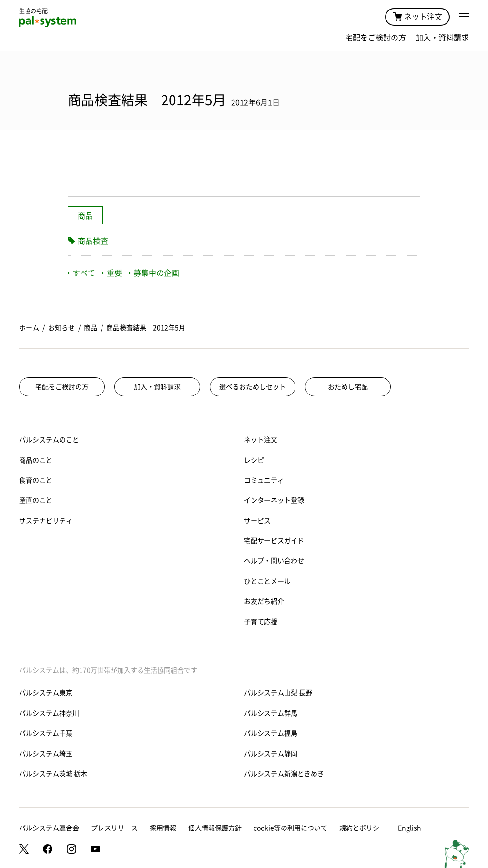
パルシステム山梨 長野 (278, 693)
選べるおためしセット (253, 387)
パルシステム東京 (46, 693)
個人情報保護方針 (215, 828)
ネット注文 (417, 17)
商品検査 (93, 241)
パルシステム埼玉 (46, 754)
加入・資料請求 (442, 38)
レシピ (254, 460)
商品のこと (36, 460)
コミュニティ (264, 480)
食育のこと (36, 480)
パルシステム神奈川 (49, 713)
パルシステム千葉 (46, 733)
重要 (112, 273)
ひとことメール (267, 581)
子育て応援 (261, 622)
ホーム (29, 328)
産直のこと (36, 500)
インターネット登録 (274, 500)
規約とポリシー (363, 828)
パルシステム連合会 (49, 828)
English (410, 828)
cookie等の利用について (290, 828)
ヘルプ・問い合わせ (274, 561)
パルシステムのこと (49, 440)
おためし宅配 (348, 387)
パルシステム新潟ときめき (284, 774)
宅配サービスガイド (274, 541)
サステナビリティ (46, 521)
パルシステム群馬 (271, 713)
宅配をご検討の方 (376, 38)
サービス (257, 521)
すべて (81, 273)
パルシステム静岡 (271, 754)
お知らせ (61, 328)
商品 (85, 216)
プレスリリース (114, 828)
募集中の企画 (154, 273)
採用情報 (163, 828)
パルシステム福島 (271, 733)
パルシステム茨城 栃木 (53, 774)
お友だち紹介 (264, 601)
